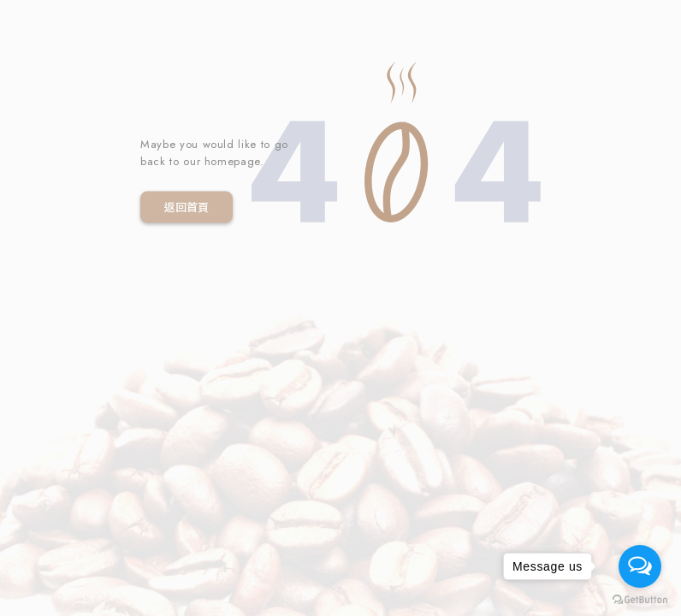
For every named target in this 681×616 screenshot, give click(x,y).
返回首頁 (187, 207)
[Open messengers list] (640, 566)
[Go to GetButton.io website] (640, 599)
